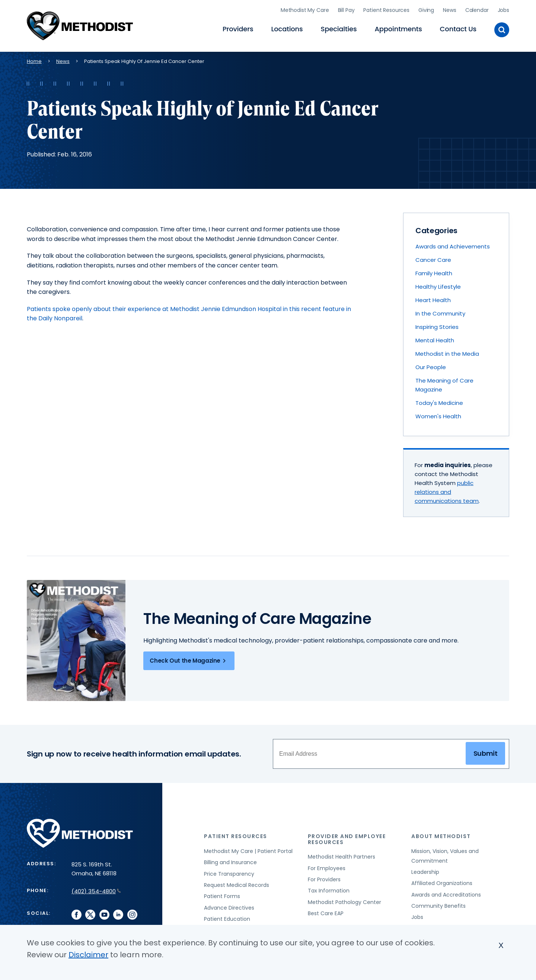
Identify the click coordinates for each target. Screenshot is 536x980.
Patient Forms (222, 895)
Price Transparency (229, 872)
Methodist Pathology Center (344, 901)
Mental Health (435, 339)
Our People (431, 366)
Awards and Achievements (453, 245)
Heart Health (433, 299)
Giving (426, 9)
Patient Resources (386, 9)
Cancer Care (433, 258)
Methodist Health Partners (342, 855)
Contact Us (458, 28)
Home (34, 60)
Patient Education (227, 917)
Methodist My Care (305, 9)
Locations (287, 28)
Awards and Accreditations (446, 893)
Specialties (339, 28)
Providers (238, 28)
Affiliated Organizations (442, 882)
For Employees (327, 867)
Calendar (477, 9)
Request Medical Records (237, 884)
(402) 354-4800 (96, 890)
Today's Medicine (439, 401)
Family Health (434, 272)
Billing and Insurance (230, 861)
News (449, 9)
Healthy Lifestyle (438, 285)
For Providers (324, 878)
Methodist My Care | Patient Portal (248, 850)
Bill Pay (346, 9)
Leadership (425, 870)
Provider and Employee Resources (347, 838)
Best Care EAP (326, 912)
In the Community (440, 312)
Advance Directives (229, 906)
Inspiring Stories (437, 325)
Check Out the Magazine (189, 659)
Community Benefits (438, 904)
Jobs (503, 9)
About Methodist (441, 835)
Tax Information (329, 889)
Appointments (398, 28)
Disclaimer (88, 955)
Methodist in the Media (447, 352)
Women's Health (438, 415)
